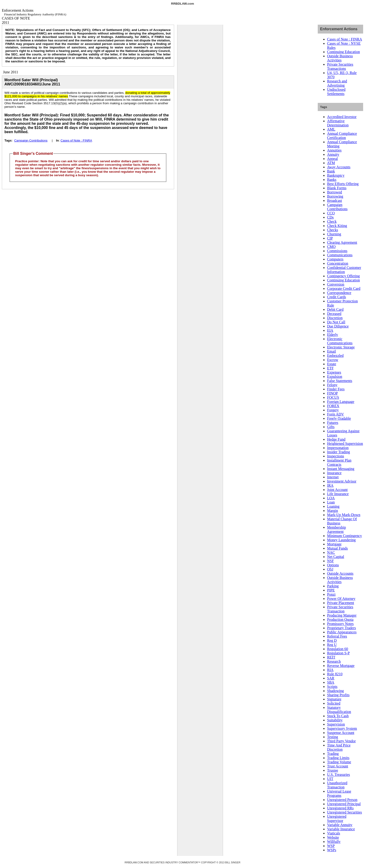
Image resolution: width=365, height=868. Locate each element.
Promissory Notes (340, 624)
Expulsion (335, 377)
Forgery (333, 410)
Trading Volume (339, 762)
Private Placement (341, 603)
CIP (330, 238)
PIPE (331, 590)
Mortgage (334, 544)
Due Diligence (338, 326)
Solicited (334, 703)
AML (331, 129)
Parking (333, 586)
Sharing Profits (338, 695)
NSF (330, 561)
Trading (333, 754)
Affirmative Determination (338, 123)
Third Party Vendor (341, 741)
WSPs (332, 850)
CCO (331, 213)
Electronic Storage (341, 347)
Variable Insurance (341, 829)
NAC (331, 552)
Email (331, 351)
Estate (332, 364)
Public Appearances (342, 632)
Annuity (333, 154)
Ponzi (331, 594)
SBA (331, 682)
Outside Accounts (340, 573)
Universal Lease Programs (339, 793)
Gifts (331, 427)
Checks (333, 230)
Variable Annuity (340, 825)
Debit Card (335, 309)
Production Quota (340, 620)
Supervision (336, 724)
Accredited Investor (342, 117)
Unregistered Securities (345, 812)
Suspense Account (341, 733)
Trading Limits (338, 758)
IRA (330, 485)
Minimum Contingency (345, 536)
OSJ (330, 569)
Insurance (334, 473)
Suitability (335, 720)
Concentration (338, 263)
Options (333, 565)
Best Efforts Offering (343, 184)
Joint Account (337, 490)
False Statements (340, 381)
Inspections (336, 456)
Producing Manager (342, 615)
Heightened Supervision (345, 444)
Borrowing (335, 196)
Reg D (332, 640)
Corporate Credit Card (344, 289)
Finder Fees (336, 389)
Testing (333, 737)
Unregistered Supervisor (337, 819)
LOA (331, 498)
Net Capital (336, 557)
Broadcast (335, 201)
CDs (330, 217)
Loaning (333, 506)
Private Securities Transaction (340, 609)
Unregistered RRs (340, 808)
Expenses (334, 372)
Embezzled (335, 356)
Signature (334, 699)
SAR (331, 678)
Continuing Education (343, 52)
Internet (333, 477)
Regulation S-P (338, 653)
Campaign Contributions (31, 140)
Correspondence (339, 293)
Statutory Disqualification (339, 710)
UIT (330, 779)
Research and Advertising (337, 83)
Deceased (334, 314)
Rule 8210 (335, 674)
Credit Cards (336, 297)
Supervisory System (342, 728)
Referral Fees (337, 636)
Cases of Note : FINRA (76, 140)
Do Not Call (336, 322)
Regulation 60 (338, 649)
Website (333, 837)
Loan (331, 502)
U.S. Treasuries (338, 775)
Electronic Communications (340, 341)
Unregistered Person (342, 800)
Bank (331, 171)
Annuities (334, 150)
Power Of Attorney (341, 599)
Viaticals (334, 833)
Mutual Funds (337, 548)
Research (334, 661)
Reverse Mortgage (341, 666)
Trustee (333, 770)
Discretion (335, 318)
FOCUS (333, 397)
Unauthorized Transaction (337, 785)
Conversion (336, 284)
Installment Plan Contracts (339, 462)
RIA (330, 670)
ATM (331, 163)
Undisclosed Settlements (336, 92)
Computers (335, 259)
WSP (331, 846)
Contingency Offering (343, 276)
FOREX (333, 406)
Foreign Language (341, 402)
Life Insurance (338, 494)
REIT (331, 657)
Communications (340, 255)
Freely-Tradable (339, 418)
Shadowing (335, 691)
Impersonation (338, 448)
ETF (330, 368)
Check (332, 221)
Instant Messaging (341, 469)
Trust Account (338, 766)
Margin (333, 511)
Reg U (332, 645)
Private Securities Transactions (340, 66)
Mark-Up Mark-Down (344, 515)
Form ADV (335, 414)
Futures (333, 423)
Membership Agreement (336, 529)
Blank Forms (337, 188)
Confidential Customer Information (344, 270)
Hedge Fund (336, 439)
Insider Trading (338, 452)
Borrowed (335, 192)
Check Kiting (337, 226)
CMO (331, 247)
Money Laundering (341, 540)
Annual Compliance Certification (342, 136)
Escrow (333, 360)
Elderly (333, 335)
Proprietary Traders (341, 628)
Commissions (337, 251)
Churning (334, 234)
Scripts (332, 687)
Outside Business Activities (340, 58)
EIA (330, 330)
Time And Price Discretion (339, 747)
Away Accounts (339, 167)
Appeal (332, 159)
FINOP (332, 393)
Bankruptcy (336, 175)
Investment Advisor (342, 481)
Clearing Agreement (342, 242)
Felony (332, 385)
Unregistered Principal (344, 804)
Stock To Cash (338, 716)
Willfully (334, 842)
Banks (332, 180)
